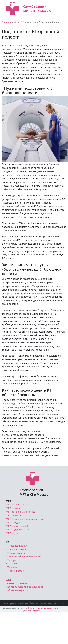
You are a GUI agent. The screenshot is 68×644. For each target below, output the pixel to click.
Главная (6, 22)
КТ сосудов (12, 560)
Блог (17, 22)
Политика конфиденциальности (24, 587)
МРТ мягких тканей (17, 526)
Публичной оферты (31, 611)
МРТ (8, 501)
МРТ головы (13, 508)
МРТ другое (13, 533)
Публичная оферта (17, 590)
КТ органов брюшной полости (23, 556)
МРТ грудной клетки (18, 530)
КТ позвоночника (16, 549)
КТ (7, 542)
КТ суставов (13, 567)
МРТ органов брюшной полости (24, 519)
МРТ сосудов (13, 522)
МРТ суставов (14, 515)
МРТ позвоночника (17, 505)
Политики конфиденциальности (43, 608)
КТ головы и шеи (16, 553)
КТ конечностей (15, 571)
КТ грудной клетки (17, 546)
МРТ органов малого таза (21, 512)
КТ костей (11, 564)
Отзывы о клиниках (17, 583)
